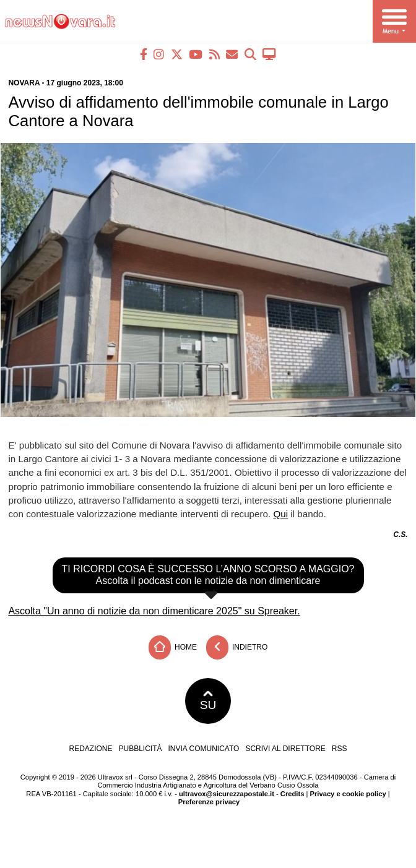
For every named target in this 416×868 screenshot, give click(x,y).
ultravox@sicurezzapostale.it (227, 794)
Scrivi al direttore (285, 749)
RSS (340, 749)
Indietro (237, 647)
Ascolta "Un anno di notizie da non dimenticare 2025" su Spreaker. (154, 611)
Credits (292, 794)
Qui (280, 514)
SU (208, 701)
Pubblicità (141, 749)
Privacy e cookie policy (348, 794)
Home (173, 647)
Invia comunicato (204, 749)
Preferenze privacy (209, 802)
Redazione (90, 749)
